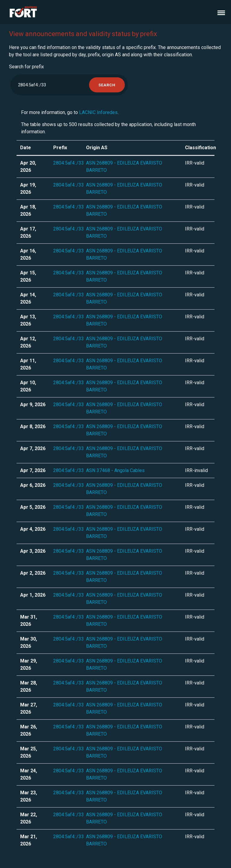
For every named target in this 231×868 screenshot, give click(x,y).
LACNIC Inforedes (98, 112)
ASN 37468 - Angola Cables (115, 470)
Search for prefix (26, 67)
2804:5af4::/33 (69, 163)
